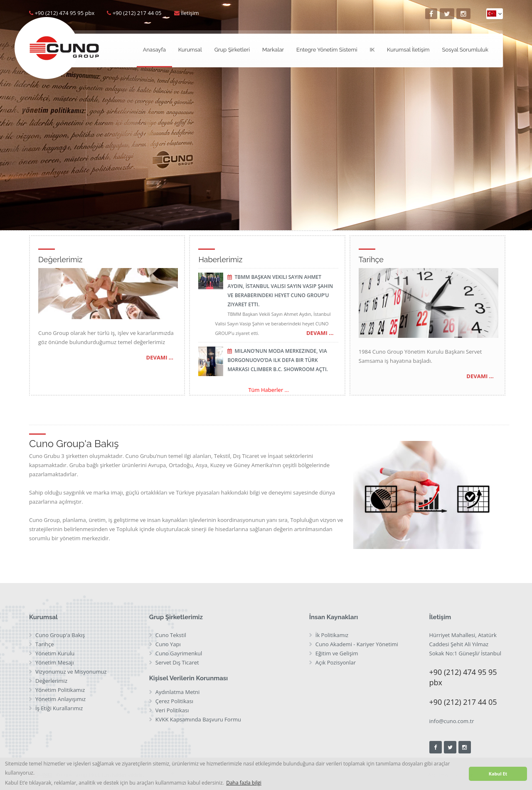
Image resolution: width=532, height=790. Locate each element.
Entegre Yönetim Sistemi (327, 50)
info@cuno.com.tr (452, 721)
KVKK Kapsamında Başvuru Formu (198, 719)
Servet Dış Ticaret (177, 662)
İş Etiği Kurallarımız (59, 708)
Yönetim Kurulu (55, 653)
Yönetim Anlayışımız (60, 699)
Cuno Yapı (168, 644)
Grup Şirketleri (232, 50)
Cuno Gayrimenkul (179, 653)
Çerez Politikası (174, 701)
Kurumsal (190, 50)
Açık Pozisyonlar (336, 662)
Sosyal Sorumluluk (465, 50)
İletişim (190, 13)
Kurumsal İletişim (408, 50)
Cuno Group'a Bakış (60, 635)
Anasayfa (154, 50)
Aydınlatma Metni (178, 692)
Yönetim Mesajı (55, 662)
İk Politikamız (332, 635)
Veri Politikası (172, 710)
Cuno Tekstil (171, 635)
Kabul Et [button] (498, 774)
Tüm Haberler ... (268, 390)
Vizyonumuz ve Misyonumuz (71, 672)
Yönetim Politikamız (60, 690)
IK (372, 50)
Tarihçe (44, 644)
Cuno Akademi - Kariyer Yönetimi (357, 644)
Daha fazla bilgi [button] (244, 783)
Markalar (273, 50)
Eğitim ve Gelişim (337, 653)
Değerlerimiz (51, 681)
